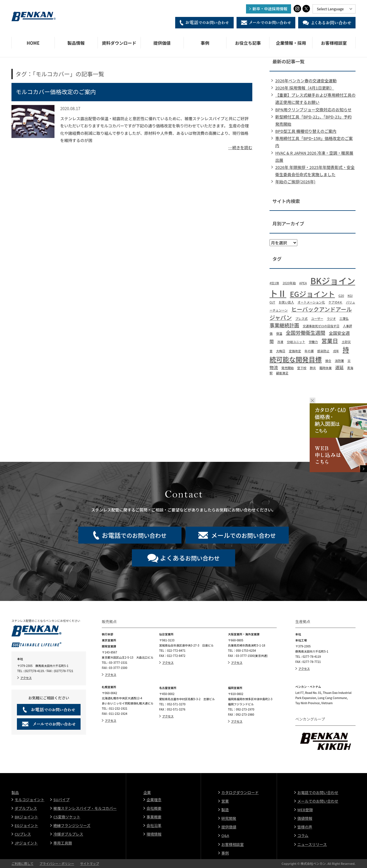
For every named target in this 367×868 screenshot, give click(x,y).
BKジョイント (26, 817)
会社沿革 (154, 825)
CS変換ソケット (67, 817)
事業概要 (154, 817)
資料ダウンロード (119, 43)
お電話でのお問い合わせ (318, 792)
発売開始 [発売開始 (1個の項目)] (287, 368)
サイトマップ (89, 863)
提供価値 (162, 43)
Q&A (225, 835)
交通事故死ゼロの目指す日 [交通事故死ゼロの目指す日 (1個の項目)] (321, 326)
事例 (205, 43)
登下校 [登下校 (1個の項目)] (302, 368)
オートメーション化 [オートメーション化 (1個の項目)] (311, 302)
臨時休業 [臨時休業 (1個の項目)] (326, 368)
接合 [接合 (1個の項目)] (328, 361)
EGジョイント (26, 825)
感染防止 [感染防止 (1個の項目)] (323, 351)
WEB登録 (305, 810)
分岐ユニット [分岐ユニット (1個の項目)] (296, 342)
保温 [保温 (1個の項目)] (279, 333)
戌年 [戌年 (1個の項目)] (336, 351)
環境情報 (154, 834)
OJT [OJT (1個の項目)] (272, 302)
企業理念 (154, 800)
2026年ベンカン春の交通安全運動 (306, 81)
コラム (303, 835)
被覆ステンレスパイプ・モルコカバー (85, 808)
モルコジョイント (30, 800)
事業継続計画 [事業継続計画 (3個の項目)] (284, 325)
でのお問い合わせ (134, 535)
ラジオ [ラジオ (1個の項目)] (331, 319)
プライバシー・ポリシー (57, 863)
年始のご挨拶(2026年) (295, 182)
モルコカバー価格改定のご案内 (56, 92)
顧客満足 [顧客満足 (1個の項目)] (282, 373)
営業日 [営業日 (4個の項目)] (330, 341)
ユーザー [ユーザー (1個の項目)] (317, 319)
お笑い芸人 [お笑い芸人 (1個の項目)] (286, 302)
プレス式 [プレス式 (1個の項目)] (301, 319)
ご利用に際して (23, 863)
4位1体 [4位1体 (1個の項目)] (274, 283)
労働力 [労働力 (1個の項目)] (313, 342)
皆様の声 (305, 827)
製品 (15, 792)
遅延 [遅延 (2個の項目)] (339, 367)
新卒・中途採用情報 (270, 9)
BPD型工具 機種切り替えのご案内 (306, 131)
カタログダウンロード (240, 792)
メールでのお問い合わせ (318, 801)
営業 (225, 801)
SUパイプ (61, 800)
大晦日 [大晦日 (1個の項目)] (281, 351)
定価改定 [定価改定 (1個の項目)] (295, 351)
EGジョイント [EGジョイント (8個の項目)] (312, 294)
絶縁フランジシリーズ (72, 825)
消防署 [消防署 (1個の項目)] (339, 361)
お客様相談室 (334, 43)
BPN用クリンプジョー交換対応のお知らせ (313, 110)
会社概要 (154, 808)
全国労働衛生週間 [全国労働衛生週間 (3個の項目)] (306, 333)
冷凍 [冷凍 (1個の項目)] (280, 342)
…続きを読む (240, 147)
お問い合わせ (190, 558)
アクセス (26, 678)
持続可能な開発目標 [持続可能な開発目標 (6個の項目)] (309, 354)
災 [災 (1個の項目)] (349, 361)
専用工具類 (63, 843)
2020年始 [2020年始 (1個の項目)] (289, 283)
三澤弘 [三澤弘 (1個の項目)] (344, 319)
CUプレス (23, 834)
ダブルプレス (26, 808)
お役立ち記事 (248, 43)
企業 (147, 792)
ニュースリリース (312, 844)
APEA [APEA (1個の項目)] (303, 283)
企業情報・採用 (291, 43)
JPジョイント (26, 843)
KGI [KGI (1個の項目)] (350, 296)
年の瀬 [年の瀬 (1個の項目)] (309, 351)
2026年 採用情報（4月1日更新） (305, 88)
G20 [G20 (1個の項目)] (341, 296)
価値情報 (305, 818)
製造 (225, 810)
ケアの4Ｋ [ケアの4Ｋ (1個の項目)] (336, 302)
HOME (33, 43)
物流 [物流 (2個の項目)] (274, 367)
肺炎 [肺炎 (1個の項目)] (313, 368)
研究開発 (229, 818)
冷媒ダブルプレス (68, 834)
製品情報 (76, 43)
